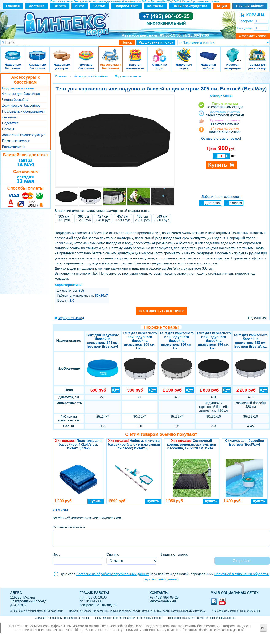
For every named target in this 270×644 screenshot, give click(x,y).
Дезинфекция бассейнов (21, 106)
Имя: (56, 554)
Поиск (127, 42)
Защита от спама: (174, 554)
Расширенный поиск (156, 42)
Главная (13, 6)
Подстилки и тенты (18, 88)
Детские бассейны (86, 52)
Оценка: (113, 554)
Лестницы (10, 117)
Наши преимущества (190, 6)
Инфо (80, 6)
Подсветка (10, 123)
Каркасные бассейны (37, 52)
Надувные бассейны (13, 52)
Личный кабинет (250, 6)
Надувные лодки (184, 52)
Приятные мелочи (16, 141)
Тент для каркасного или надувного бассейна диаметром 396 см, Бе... (214, 341)
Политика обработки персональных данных (214, 630)
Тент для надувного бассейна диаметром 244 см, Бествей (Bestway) (103, 341)
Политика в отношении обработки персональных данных (129, 618)
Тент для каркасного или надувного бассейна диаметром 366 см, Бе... (177, 341)
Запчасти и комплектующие (24, 135)
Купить (95, 501)
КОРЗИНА (255, 15)
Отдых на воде (160, 52)
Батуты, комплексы (135, 52)
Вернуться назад (71, 318)
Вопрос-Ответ (126, 6)
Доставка (37, 6)
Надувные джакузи (62, 52)
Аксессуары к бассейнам (111, 52)
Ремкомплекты (14, 147)
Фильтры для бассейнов (21, 94)
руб (64, 218)
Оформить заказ (253, 36)
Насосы (8, 129)
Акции (222, 6)
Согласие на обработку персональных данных (113, 574)
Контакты (155, 6)
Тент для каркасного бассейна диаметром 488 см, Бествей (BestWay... (251, 341)
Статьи (99, 6)
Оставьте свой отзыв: (69, 527)
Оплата (60, 6)
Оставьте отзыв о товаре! (221, 139)
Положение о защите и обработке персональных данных (202, 618)
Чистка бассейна (15, 100)
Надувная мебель (208, 52)
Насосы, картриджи (233, 52)
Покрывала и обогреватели (23, 111)
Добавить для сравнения (221, 197)
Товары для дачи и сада (257, 52)
